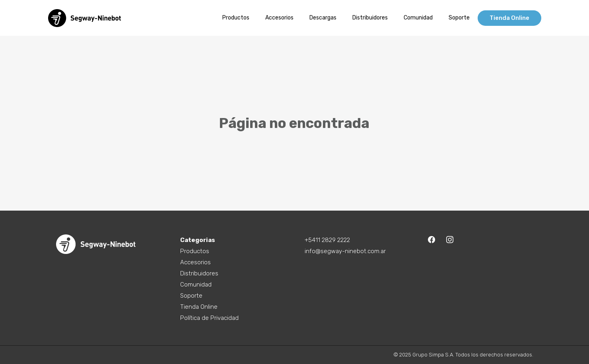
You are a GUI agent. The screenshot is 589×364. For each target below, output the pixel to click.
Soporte (191, 296)
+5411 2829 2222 (327, 240)
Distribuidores (199, 273)
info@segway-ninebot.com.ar (345, 251)
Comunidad (196, 285)
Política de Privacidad (209, 318)
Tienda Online (199, 307)
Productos (195, 251)
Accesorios (195, 262)
